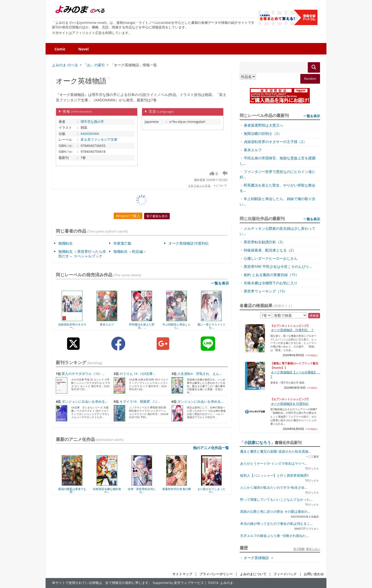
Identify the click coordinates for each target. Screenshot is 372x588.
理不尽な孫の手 (92, 122)
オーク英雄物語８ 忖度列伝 (290, 404)
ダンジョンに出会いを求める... (85, 402)
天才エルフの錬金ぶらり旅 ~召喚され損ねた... (274, 536)
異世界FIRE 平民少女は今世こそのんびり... (278, 266)
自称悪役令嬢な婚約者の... (107, 490)
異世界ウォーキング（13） (265, 291)
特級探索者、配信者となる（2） (270, 250)
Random (310, 79)
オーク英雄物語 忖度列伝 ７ (292, 330)
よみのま (227, 583)
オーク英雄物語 (256, 558)
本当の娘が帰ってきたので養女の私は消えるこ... (276, 524)
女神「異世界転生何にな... (142, 490)
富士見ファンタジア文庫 (99, 139)
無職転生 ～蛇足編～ (130, 251)
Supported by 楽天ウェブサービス (178, 583)
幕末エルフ (107, 324)
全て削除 (299, 549)
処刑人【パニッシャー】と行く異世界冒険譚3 (274, 476)
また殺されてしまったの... (211, 490)
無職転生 (66, 243)
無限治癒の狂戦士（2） (263, 133)
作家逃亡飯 (122, 243)
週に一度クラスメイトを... (211, 326)
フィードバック (285, 574)
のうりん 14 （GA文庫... (137, 374)
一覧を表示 (220, 283)
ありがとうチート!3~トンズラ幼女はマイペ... (274, 464)
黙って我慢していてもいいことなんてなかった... (276, 500)
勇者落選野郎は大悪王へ (263, 125)
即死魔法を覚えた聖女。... (142, 326)
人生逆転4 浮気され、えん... (200, 374)
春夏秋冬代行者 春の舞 (177, 489)
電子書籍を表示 (157, 216)
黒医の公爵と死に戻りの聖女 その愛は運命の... (275, 512)
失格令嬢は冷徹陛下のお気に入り (271, 283)
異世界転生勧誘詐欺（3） (264, 242)
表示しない (313, 549)
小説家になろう (257, 442)
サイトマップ (182, 574)
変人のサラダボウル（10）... (83, 374)
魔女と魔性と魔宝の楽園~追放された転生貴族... (276, 451)
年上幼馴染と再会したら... (177, 326)
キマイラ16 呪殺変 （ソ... (140, 402)
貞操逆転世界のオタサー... (72, 326)
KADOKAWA (90, 134)
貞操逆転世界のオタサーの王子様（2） (275, 142)
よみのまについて (253, 574)
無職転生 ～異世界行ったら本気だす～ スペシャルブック (82, 254)
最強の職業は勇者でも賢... (72, 490)
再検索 (314, 316)
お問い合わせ (314, 574)
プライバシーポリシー (216, 574)
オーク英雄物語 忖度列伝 (189, 243)
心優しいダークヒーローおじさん (271, 258)
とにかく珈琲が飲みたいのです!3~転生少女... (274, 488)
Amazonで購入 (128, 216)
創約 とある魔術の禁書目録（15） (271, 275)
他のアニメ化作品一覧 (211, 448)
